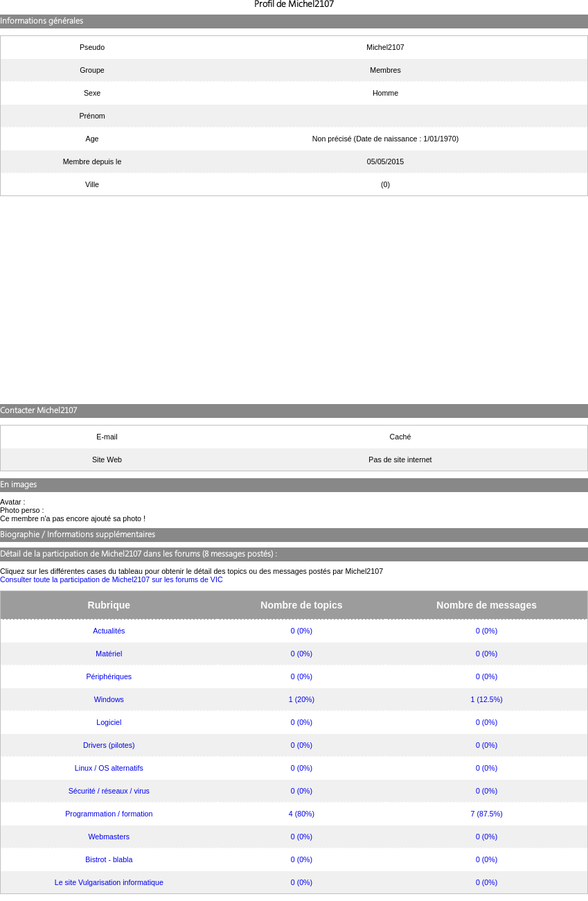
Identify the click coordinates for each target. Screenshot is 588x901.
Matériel (109, 654)
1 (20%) (302, 699)
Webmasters (109, 837)
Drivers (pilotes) (109, 745)
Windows (109, 699)
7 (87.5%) (487, 814)
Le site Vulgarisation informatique (109, 882)
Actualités (109, 631)
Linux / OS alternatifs (109, 768)
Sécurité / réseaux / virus (109, 791)
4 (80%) (302, 814)
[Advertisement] (294, 300)
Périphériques (109, 676)
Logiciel (109, 722)
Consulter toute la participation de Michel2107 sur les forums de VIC (112, 579)
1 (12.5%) (487, 699)
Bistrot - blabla (109, 859)
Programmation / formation (109, 814)
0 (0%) (302, 631)
